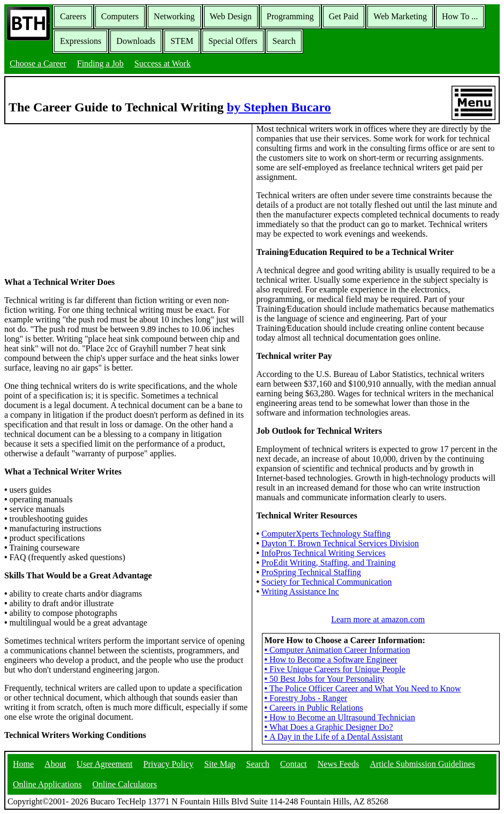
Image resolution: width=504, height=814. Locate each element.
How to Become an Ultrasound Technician (340, 717)
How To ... (460, 16)
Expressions (81, 41)
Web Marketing (400, 16)
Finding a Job (100, 63)
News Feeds (338, 764)
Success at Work (163, 63)
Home (23, 764)
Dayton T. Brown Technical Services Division (340, 543)
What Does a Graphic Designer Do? (329, 727)
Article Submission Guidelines (423, 764)
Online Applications (47, 784)
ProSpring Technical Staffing (311, 572)
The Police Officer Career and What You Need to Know (363, 688)
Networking (174, 16)
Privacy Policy (169, 764)
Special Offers (233, 41)
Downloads (136, 41)
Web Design (231, 16)
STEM (182, 41)
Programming (290, 16)
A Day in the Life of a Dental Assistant (334, 737)
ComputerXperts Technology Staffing (326, 534)
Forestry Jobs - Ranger (306, 698)
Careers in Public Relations (314, 708)
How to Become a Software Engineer (331, 660)
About (55, 764)
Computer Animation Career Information (337, 650)
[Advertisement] (126, 200)
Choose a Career (38, 63)
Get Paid (344, 16)
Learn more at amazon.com (378, 619)
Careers (73, 16)
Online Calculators (124, 784)
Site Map (220, 764)
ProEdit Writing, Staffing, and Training (328, 563)
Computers (120, 16)
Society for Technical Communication (326, 582)
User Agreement (104, 764)
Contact (294, 764)
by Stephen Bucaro (279, 107)
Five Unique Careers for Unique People (335, 669)
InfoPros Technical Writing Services (324, 553)
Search (284, 41)
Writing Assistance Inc (300, 591)
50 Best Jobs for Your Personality (325, 679)
